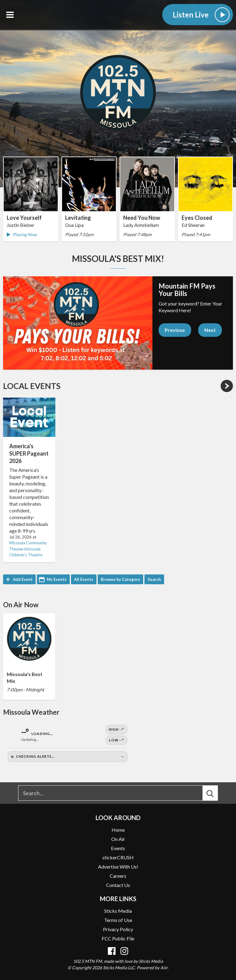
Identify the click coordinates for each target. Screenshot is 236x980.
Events (118, 848)
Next (210, 330)
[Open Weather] (68, 743)
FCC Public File (118, 938)
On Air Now (21, 605)
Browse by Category (120, 579)
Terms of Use (118, 920)
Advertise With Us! (118, 867)
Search (154, 579)
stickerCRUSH (118, 857)
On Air (118, 839)
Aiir (164, 968)
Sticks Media (118, 911)
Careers (118, 876)
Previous (175, 330)
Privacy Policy (118, 929)
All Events (84, 579)
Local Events (32, 386)
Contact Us (118, 885)
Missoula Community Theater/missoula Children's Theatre (28, 549)
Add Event (23, 579)
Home (118, 830)
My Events (57, 579)
